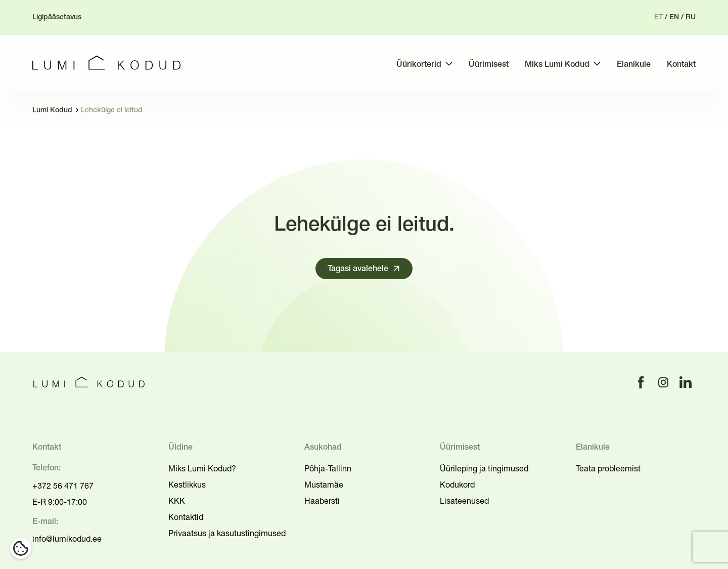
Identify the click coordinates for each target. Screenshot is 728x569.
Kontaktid (186, 517)
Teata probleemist (608, 468)
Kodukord (457, 485)
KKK (177, 501)
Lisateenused (464, 501)
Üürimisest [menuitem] (489, 65)
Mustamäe (324, 485)
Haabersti (322, 501)
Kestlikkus (187, 485)
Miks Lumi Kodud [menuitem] (557, 65)
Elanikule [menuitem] (634, 65)
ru (691, 17)
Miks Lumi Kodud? (202, 468)
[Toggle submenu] (449, 64)
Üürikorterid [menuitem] (419, 65)
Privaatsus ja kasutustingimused (227, 533)
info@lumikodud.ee (67, 539)
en (674, 17)
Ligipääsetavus (57, 17)
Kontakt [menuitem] (681, 65)
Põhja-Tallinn (328, 468)
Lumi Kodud (52, 111)
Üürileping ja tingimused (484, 468)
